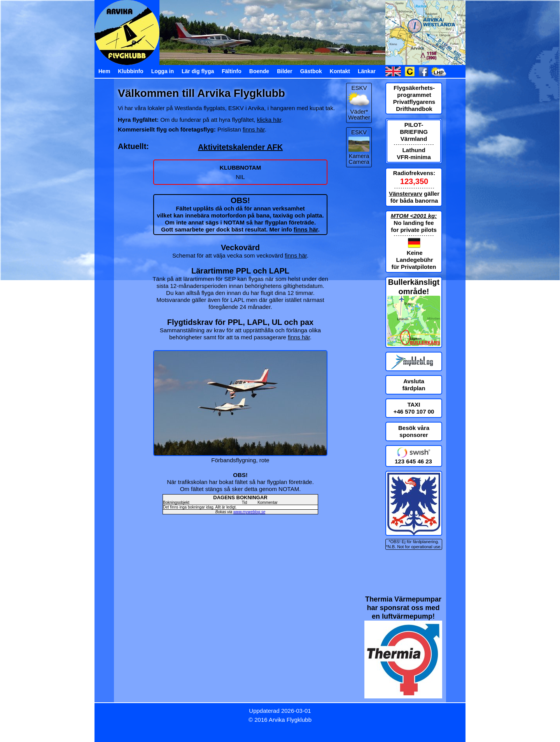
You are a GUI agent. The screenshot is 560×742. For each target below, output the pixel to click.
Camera (359, 162)
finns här (254, 129)
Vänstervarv (406, 194)
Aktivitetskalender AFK (240, 147)
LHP (439, 73)
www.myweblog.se (249, 512)
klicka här (269, 120)
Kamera (359, 156)
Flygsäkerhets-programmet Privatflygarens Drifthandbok (414, 98)
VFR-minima (414, 157)
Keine (415, 253)
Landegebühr (415, 260)
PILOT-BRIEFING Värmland (414, 132)
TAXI (414, 404)
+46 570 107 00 (414, 411)
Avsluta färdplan (414, 385)
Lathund (414, 150)
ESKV (359, 132)
